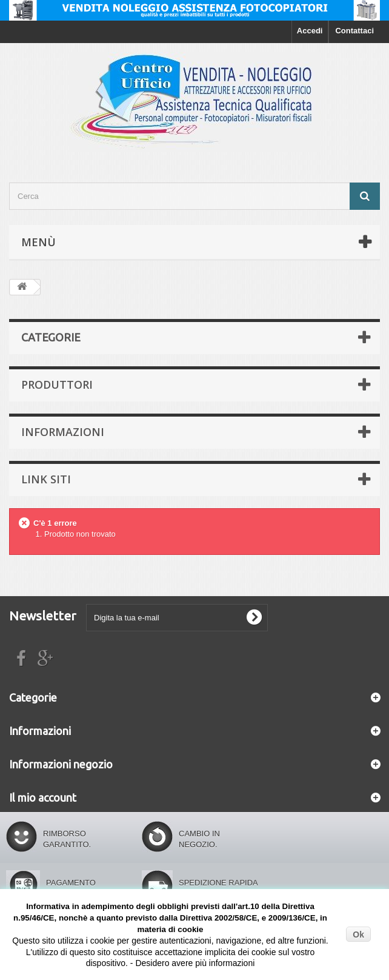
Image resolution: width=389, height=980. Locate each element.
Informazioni (63, 432)
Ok (358, 935)
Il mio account (43, 797)
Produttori (57, 384)
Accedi (310, 31)
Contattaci (354, 31)
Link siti (46, 479)
